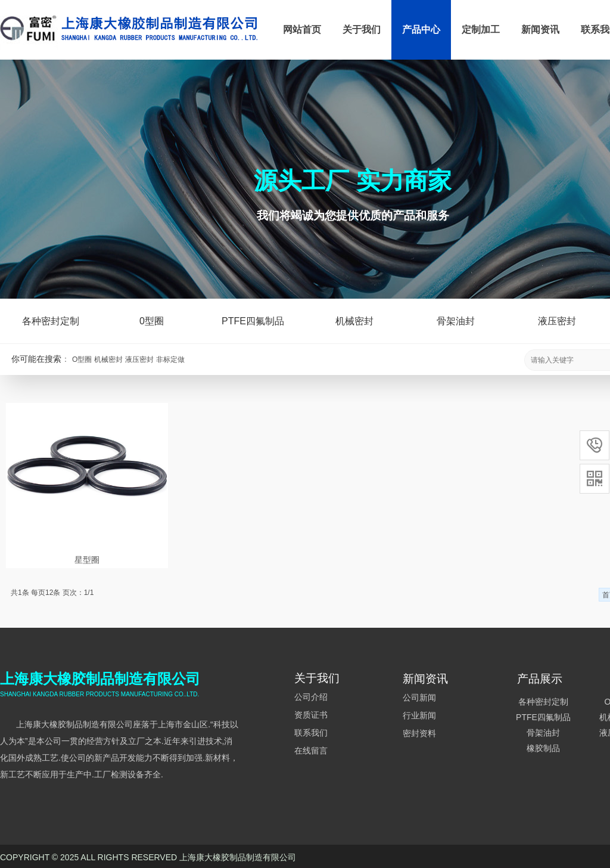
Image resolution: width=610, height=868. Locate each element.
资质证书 (311, 715)
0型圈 (152, 321)
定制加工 (481, 30)
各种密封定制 (51, 321)
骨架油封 (456, 321)
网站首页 (302, 30)
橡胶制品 (543, 748)
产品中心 (421, 30)
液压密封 (139, 359)
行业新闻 (419, 715)
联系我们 (311, 733)
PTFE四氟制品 (253, 321)
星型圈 (87, 560)
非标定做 (170, 359)
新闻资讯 (540, 30)
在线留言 (311, 751)
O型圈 (82, 359)
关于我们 (362, 30)
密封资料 (419, 733)
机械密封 (108, 359)
